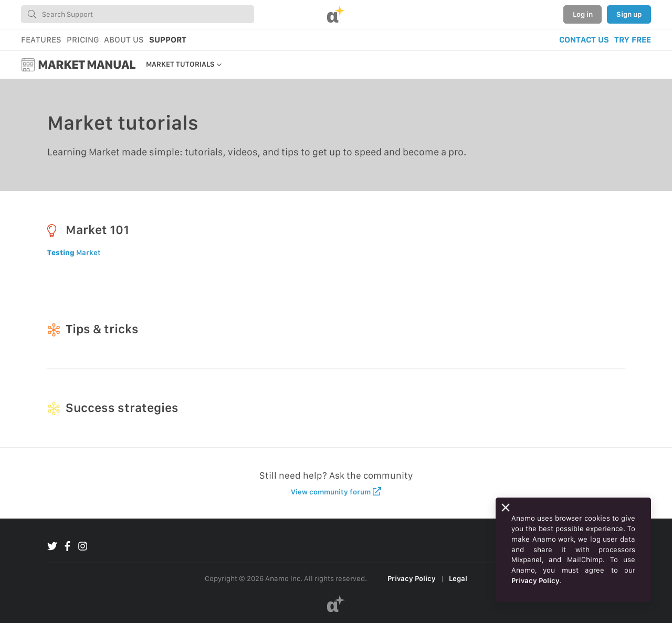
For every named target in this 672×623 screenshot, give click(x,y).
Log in (583, 14)
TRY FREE (633, 40)
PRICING (83, 40)
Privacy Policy (412, 578)
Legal (458, 578)
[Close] (506, 508)
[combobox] (138, 14)
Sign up (629, 14)
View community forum (336, 492)
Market (74, 252)
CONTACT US (584, 40)
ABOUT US (124, 40)
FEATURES (41, 40)
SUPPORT (168, 40)
